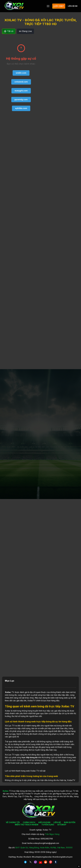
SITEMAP (62, 825)
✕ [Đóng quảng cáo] (79, 866)
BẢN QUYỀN (70, 822)
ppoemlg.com (21, 99)
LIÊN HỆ (57, 822)
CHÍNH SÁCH (29, 822)
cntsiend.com (21, 82)
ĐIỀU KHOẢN (44, 822)
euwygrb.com (21, 91)
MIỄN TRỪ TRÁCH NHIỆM (27, 825)
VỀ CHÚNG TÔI (13, 822)
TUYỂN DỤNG (48, 825)
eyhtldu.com (21, 108)
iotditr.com (21, 73)
